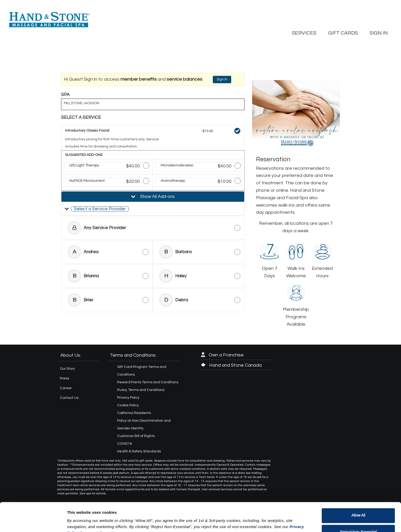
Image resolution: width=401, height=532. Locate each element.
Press (64, 378)
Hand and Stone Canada (231, 365)
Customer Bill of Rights (136, 436)
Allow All (358, 490)
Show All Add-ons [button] (157, 197)
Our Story (67, 369)
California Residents (134, 413)
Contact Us (69, 398)
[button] (153, 209)
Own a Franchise (222, 355)
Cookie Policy (128, 405)
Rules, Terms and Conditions (141, 390)
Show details (79, 522)
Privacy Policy (128, 398)
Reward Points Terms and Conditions (148, 382)
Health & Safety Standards (139, 451)
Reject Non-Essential (358, 507)
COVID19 (124, 444)
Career (66, 388)
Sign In (222, 79)
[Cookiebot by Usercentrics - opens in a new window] (33, 522)
